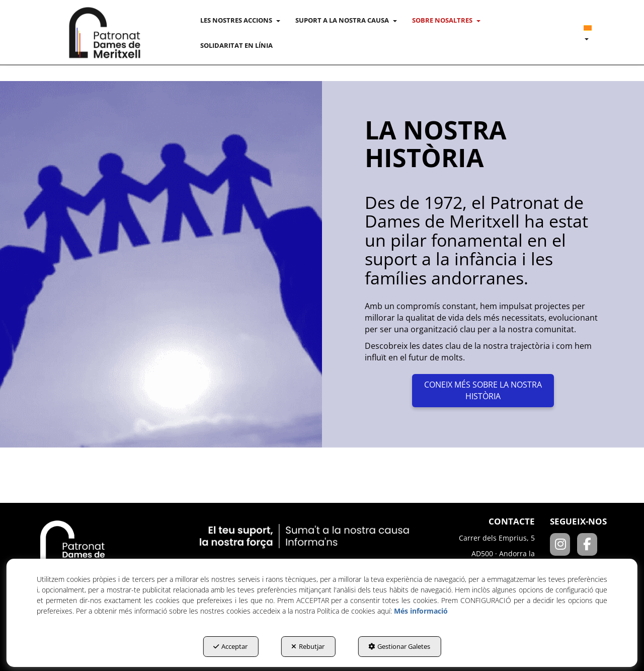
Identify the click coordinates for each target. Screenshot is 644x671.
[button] (105, 33)
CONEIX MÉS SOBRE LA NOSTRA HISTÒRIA (483, 390)
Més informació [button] (421, 611)
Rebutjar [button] (308, 646)
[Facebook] (590, 546)
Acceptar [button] (230, 646)
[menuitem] (240, 20)
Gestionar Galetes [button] (399, 646)
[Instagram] (563, 546)
